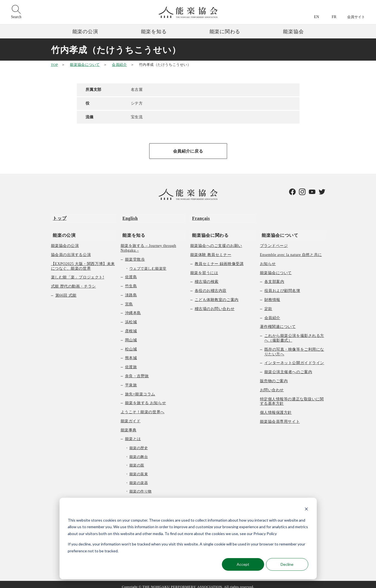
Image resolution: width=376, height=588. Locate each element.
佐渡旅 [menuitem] (131, 362)
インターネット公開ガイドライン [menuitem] (294, 358)
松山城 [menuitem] (131, 344)
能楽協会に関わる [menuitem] (209, 230)
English (128, 217)
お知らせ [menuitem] (268, 259)
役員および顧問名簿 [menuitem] (282, 286)
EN (317, 17)
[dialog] (188, 538)
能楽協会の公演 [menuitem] (65, 241)
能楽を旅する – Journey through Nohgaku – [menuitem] (149, 243)
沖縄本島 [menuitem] (133, 308)
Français (199, 217)
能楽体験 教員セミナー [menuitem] (211, 250)
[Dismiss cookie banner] (306, 510)
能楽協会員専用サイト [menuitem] (280, 417)
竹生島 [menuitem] (131, 281)
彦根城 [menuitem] (131, 326)
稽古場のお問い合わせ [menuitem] (215, 304)
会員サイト (356, 17)
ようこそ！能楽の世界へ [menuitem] (143, 407)
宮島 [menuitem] (129, 299)
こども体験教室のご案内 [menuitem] (217, 295)
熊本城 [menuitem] (131, 353)
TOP (54, 65)
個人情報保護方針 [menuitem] (276, 408)
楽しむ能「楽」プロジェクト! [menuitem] (78, 272)
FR (334, 17)
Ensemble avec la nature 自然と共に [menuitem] (291, 250)
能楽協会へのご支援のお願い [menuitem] (216, 241)
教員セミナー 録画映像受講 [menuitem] (219, 259)
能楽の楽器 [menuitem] (139, 478)
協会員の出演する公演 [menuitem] (71, 250)
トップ (58, 217)
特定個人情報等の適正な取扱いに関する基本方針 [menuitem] (292, 396)
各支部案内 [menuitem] (274, 277)
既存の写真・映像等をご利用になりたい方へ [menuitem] (294, 347)
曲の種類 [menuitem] (133, 495)
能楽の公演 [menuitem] (62, 230)
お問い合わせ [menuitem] (272, 385)
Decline (287, 564)
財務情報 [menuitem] (272, 295)
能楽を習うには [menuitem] (204, 268)
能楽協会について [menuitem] (278, 230)
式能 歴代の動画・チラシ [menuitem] (73, 281)
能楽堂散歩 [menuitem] (135, 254)
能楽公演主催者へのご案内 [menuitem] (288, 367)
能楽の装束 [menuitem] (139, 469)
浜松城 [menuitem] (131, 317)
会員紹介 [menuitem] (272, 313)
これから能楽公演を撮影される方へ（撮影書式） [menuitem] (294, 333)
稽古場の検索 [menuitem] (207, 277)
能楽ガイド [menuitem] (131, 416)
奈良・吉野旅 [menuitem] (137, 371)
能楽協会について (85, 65)
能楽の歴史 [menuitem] (139, 443)
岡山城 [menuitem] (131, 335)
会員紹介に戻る (188, 151)
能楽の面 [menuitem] (137, 461)
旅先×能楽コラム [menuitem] (140, 389)
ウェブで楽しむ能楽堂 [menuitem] (148, 264)
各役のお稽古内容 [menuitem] (211, 286)
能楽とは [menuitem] (133, 434)
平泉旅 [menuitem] (131, 380)
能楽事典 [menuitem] (129, 425)
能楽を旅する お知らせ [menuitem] (146, 398)
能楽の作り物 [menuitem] (141, 486)
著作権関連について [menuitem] (278, 322)
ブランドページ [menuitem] (274, 241)
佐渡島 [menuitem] (131, 272)
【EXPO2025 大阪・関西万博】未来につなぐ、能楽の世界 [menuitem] (83, 261)
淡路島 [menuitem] (131, 290)
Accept (243, 564)
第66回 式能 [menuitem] (66, 290)
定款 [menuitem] (268, 304)
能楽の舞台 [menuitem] (139, 452)
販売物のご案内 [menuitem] (274, 376)
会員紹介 (119, 65)
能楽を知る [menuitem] (132, 230)
